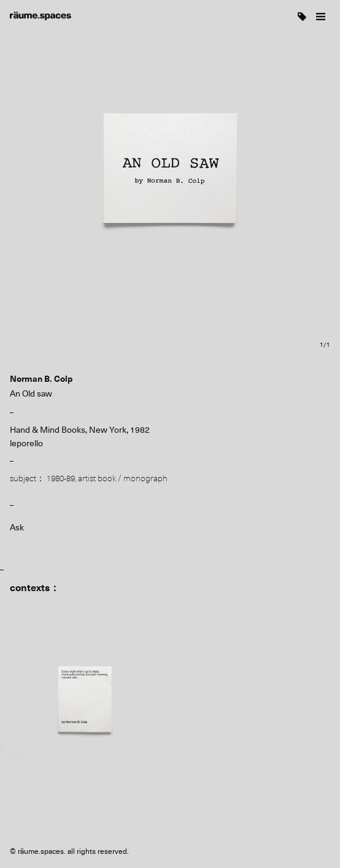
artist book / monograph (123, 478)
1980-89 (61, 478)
